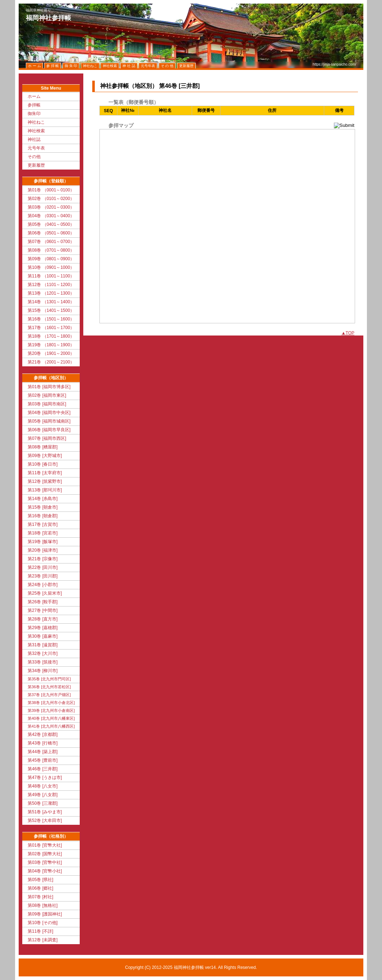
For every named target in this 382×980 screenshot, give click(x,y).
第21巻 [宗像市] (43, 559)
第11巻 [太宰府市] (45, 473)
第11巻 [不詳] (40, 931)
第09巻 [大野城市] (45, 456)
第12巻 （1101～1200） (51, 285)
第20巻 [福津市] (43, 550)
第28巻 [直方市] (43, 619)
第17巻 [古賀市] (43, 524)
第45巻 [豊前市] (43, 760)
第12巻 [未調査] (43, 940)
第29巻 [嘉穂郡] (43, 628)
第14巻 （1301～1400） (51, 302)
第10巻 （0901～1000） (51, 267)
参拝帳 (34, 105)
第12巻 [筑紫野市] (45, 481)
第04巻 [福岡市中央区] (49, 413)
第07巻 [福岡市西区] (47, 438)
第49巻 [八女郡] (43, 795)
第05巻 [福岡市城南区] (49, 421)
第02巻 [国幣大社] (45, 854)
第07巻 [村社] (40, 897)
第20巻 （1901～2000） (51, 353)
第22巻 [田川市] (43, 567)
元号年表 (36, 148)
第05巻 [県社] (40, 880)
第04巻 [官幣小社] (45, 871)
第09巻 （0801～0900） (51, 259)
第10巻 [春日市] (43, 464)
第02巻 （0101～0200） (51, 199)
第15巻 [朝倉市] (43, 507)
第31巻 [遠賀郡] (43, 645)
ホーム (34, 96)
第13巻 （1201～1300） (51, 293)
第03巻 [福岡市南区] (47, 404)
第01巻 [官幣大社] (45, 845)
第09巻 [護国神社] (45, 914)
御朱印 (34, 114)
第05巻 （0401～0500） (51, 224)
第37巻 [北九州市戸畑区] (49, 695)
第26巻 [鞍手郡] (43, 602)
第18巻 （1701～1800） (51, 336)
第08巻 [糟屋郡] (43, 447)
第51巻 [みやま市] (45, 812)
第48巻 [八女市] (43, 786)
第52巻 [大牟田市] (45, 820)
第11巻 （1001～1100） (51, 276)
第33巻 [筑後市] (43, 662)
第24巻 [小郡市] (43, 585)
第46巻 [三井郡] (43, 769)
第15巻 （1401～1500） (51, 310)
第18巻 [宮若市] (43, 533)
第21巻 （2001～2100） (51, 362)
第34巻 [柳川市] (43, 671)
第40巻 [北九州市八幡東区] (51, 718)
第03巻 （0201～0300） (51, 207)
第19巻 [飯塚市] (43, 542)
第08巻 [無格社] (43, 905)
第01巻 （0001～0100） (51, 190)
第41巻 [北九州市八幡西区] (51, 726)
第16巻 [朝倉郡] (43, 516)
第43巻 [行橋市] (43, 743)
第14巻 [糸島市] (43, 499)
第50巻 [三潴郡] (43, 803)
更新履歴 (36, 165)
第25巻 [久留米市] (45, 593)
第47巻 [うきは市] (45, 777)
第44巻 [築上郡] (43, 752)
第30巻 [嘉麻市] (43, 636)
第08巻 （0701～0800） (51, 250)
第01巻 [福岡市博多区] (49, 387)
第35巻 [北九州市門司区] (49, 679)
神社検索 (36, 131)
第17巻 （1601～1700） (51, 328)
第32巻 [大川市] (43, 653)
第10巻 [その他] (43, 923)
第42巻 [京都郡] (43, 734)
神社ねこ (36, 122)
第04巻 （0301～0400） (51, 216)
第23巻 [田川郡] (43, 576)
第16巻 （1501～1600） (51, 319)
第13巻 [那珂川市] (45, 490)
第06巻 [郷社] (40, 888)
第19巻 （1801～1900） (51, 345)
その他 (34, 157)
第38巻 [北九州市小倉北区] (51, 703)
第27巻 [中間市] (43, 610)
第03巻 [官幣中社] (45, 862)
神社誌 (34, 139)
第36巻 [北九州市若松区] (49, 687)
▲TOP (348, 333)
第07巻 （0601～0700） (51, 242)
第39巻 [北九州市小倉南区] (51, 710)
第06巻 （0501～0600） (51, 233)
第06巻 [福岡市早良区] (49, 430)
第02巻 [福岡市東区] (47, 395)
